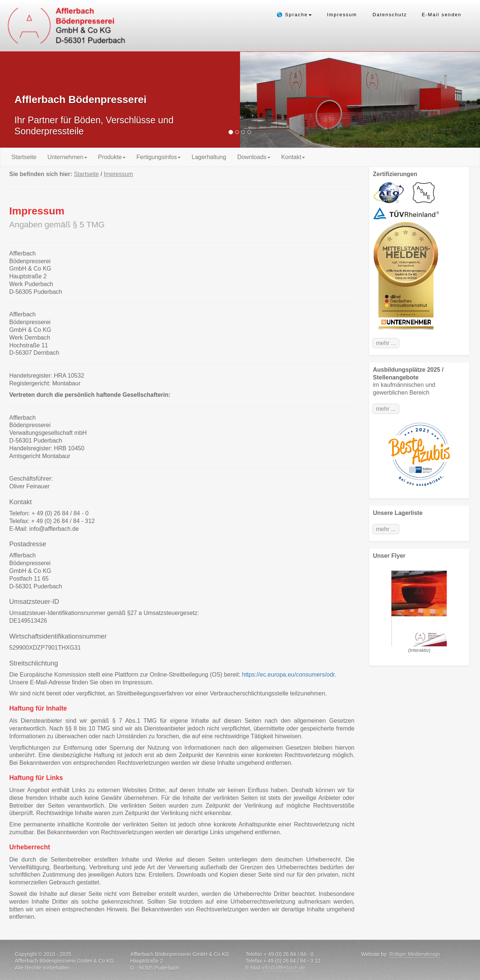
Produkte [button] (112, 157)
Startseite (27, 157)
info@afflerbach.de (283, 968)
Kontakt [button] (293, 157)
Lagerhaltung (209, 157)
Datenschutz (390, 15)
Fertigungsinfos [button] (159, 157)
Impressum (342, 15)
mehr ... (386, 343)
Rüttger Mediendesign (414, 954)
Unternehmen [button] (67, 157)
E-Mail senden (442, 15)
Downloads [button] (253, 157)
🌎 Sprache (294, 15)
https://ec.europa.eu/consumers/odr (289, 675)
